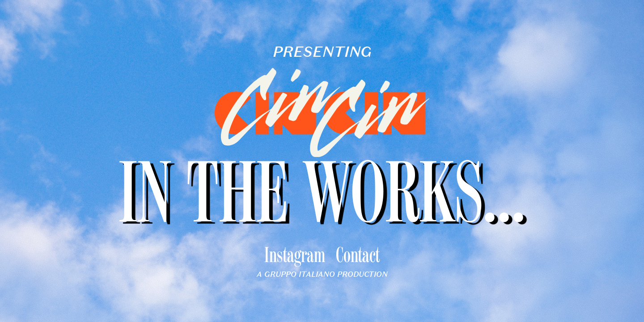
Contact (358, 257)
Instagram (295, 257)
